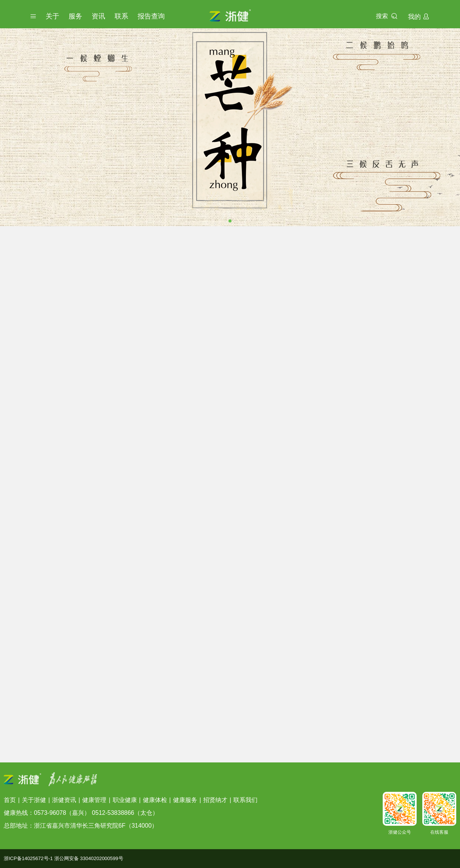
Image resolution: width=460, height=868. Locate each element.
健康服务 (185, 800)
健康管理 (94, 800)
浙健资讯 (64, 800)
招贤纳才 (215, 800)
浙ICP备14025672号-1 (28, 858)
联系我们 (245, 800)
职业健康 (125, 800)
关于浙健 (34, 800)
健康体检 (155, 800)
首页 (10, 800)
